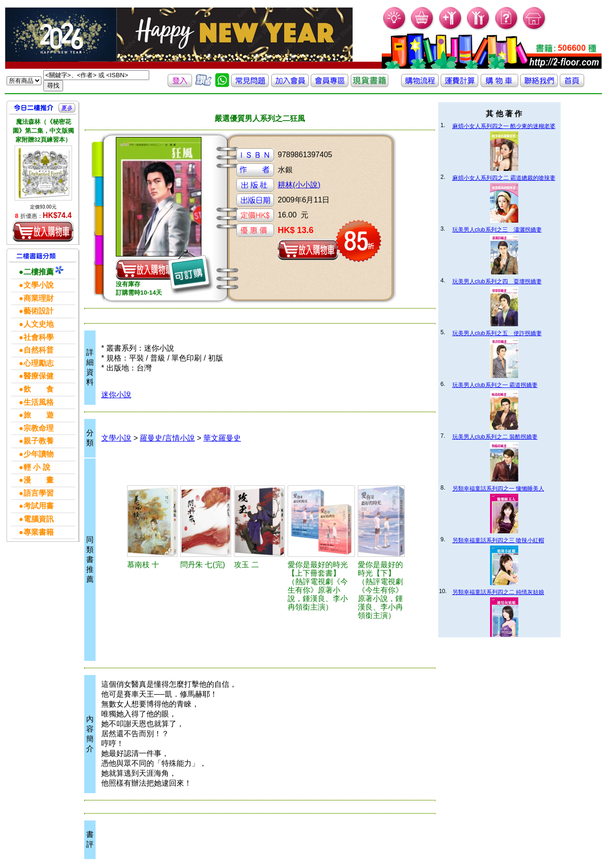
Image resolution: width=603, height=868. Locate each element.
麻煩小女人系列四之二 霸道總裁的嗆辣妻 (504, 178)
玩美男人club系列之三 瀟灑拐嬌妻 (497, 230)
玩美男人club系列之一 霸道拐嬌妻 (495, 385)
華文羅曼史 (222, 438)
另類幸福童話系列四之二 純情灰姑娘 (498, 592)
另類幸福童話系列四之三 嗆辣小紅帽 (498, 540)
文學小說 (116, 438)
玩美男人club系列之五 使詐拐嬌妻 (497, 333)
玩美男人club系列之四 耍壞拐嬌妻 (497, 281)
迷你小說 (116, 395)
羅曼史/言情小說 (167, 438)
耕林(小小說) (299, 185)
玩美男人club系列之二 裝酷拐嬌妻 (495, 437)
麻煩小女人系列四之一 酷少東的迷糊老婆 (504, 126)
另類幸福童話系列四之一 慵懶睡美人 (498, 489)
